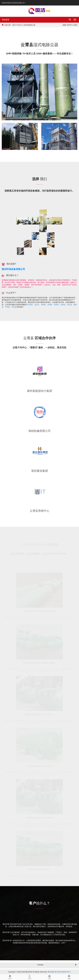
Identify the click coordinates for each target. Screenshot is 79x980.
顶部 (69, 977)
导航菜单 (5, 20)
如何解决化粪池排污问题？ (39, 869)
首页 (14, 25)
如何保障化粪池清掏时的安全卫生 (39, 766)
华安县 (14, 307)
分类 (49, 977)
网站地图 (51, 972)
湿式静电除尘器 (30, 25)
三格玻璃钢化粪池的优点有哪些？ (39, 818)
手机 (30, 977)
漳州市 (69, 25)
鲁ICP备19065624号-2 (63, 972)
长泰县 (63, 305)
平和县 (7, 307)
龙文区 (37, 305)
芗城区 (50, 305)
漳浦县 (43, 305)
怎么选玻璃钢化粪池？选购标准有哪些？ (39, 663)
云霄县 (30, 305)
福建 (64, 25)
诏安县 (56, 305)
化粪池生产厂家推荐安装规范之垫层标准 (39, 611)
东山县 (69, 305)
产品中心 (20, 25)
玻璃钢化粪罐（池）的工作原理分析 (39, 714)
